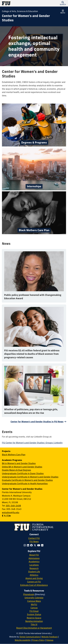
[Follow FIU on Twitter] (35, 545)
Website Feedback (50, 637)
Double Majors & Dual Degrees (16, 470)
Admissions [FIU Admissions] (34, 558)
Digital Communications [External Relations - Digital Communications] (30, 637)
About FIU (34, 555)
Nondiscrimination (34, 621)
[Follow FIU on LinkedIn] (29, 545)
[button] (63, 3)
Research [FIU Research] (34, 568)
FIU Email (34, 611)
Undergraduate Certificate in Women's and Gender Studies (30, 477)
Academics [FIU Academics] (34, 562)
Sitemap (50, 640)
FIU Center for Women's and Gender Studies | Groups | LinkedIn (32, 443)
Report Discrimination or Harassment (34, 628)
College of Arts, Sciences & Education (20, 11)
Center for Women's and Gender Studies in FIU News (37, 422)
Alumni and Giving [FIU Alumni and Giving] (34, 578)
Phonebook (29, 594)
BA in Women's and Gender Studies (19, 463)
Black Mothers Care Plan (14, 455)
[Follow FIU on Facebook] (32, 545)
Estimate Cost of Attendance (34, 585)
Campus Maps (34, 601)
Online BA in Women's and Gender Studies (22, 467)
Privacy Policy (38, 640)
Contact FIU (34, 538)
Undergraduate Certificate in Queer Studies (23, 473)
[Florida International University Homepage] (18, 3)
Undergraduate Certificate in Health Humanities (25, 484)
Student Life (34, 572)
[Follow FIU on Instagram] (25, 545)
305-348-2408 (13, 506)
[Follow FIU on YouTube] (39, 545)
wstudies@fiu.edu (11, 512)
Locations (34, 565)
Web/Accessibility (23, 640)
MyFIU (34, 604)
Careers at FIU (34, 582)
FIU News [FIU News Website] (34, 542)
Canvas (34, 608)
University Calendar (34, 598)
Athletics (34, 575)
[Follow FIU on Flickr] (43, 545)
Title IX (34, 624)
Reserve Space (34, 618)
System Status (34, 614)
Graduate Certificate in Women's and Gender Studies (27, 480)
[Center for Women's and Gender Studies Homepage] (31, 18)
